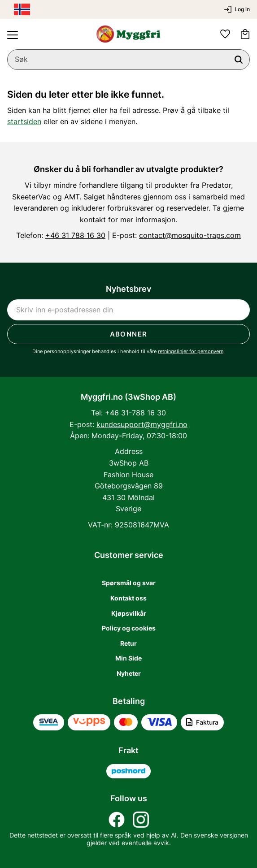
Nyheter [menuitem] (129, 673)
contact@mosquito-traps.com (190, 235)
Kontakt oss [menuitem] (128, 598)
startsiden (24, 121)
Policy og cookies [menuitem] (129, 628)
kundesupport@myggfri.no (142, 424)
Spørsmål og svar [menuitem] (129, 583)
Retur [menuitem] (128, 643)
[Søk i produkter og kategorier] (128, 60)
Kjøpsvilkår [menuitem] (129, 613)
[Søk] (239, 60)
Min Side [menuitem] (128, 658)
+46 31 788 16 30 (75, 235)
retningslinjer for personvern (191, 351)
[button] (13, 35)
